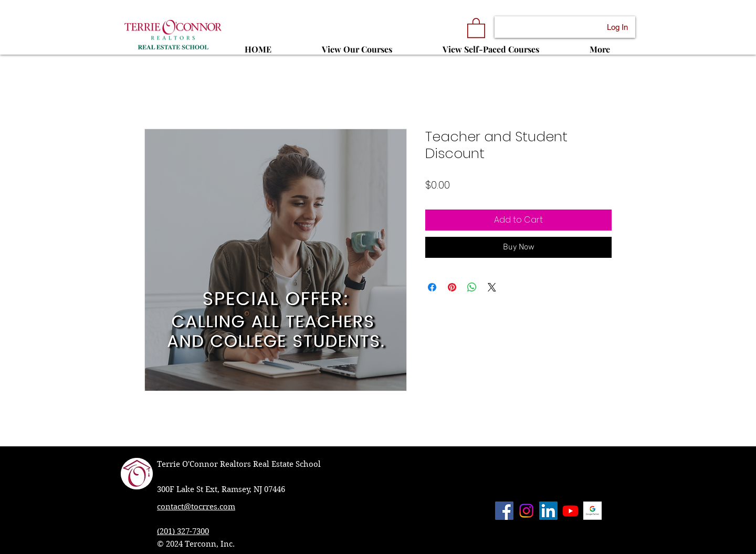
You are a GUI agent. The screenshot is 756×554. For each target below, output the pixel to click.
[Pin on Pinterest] (452, 287)
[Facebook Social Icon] (504, 511)
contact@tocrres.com (196, 507)
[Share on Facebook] (432, 287)
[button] (476, 27)
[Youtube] (570, 511)
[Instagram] (526, 511)
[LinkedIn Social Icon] (548, 511)
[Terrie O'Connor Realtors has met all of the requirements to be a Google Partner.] (592, 511)
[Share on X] (492, 287)
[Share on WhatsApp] (472, 287)
